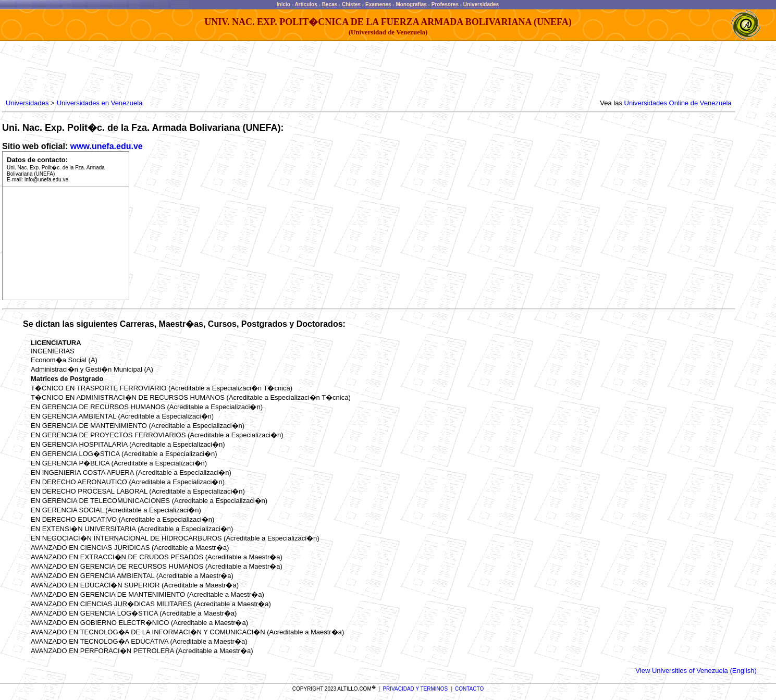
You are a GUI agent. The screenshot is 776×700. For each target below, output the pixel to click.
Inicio (284, 4)
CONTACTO (469, 689)
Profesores (445, 4)
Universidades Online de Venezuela (678, 103)
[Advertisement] (193, 70)
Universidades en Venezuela (100, 103)
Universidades (481, 4)
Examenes (378, 4)
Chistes (351, 4)
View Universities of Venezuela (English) (696, 671)
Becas (330, 4)
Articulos (306, 4)
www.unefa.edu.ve (107, 146)
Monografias (411, 4)
